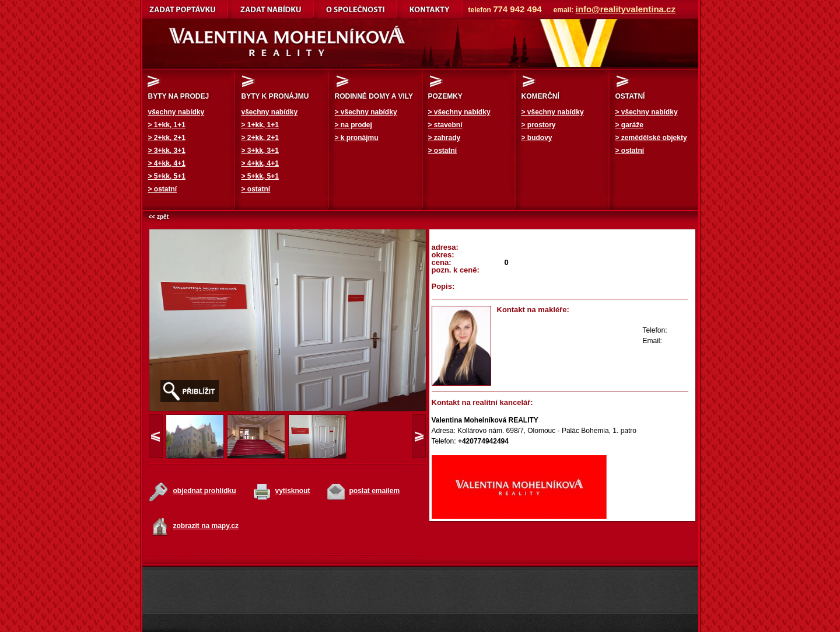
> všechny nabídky (366, 112)
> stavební (445, 125)
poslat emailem (375, 491)
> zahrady (444, 138)
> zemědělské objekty (651, 138)
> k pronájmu (357, 138)
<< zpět (159, 217)
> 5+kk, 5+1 (167, 176)
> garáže (629, 125)
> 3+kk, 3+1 (167, 151)
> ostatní (163, 189)
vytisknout (293, 491)
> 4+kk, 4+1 (167, 163)
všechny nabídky (176, 112)
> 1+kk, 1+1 (167, 125)
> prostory (539, 125)
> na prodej (353, 125)
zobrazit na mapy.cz (206, 526)
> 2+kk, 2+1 (167, 138)
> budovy (537, 138)
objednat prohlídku (205, 491)
